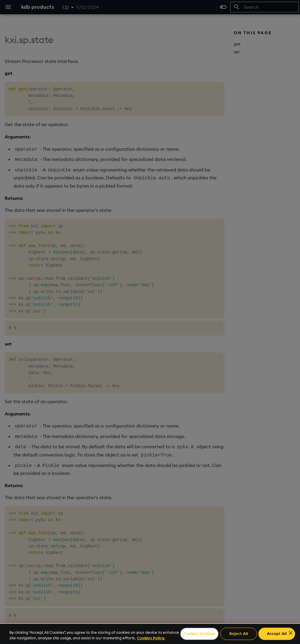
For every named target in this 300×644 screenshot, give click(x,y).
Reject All (239, 634)
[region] (150, 634)
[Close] (291, 633)
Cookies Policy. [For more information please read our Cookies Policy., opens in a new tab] (151, 638)
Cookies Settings (199, 634)
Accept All (277, 634)
